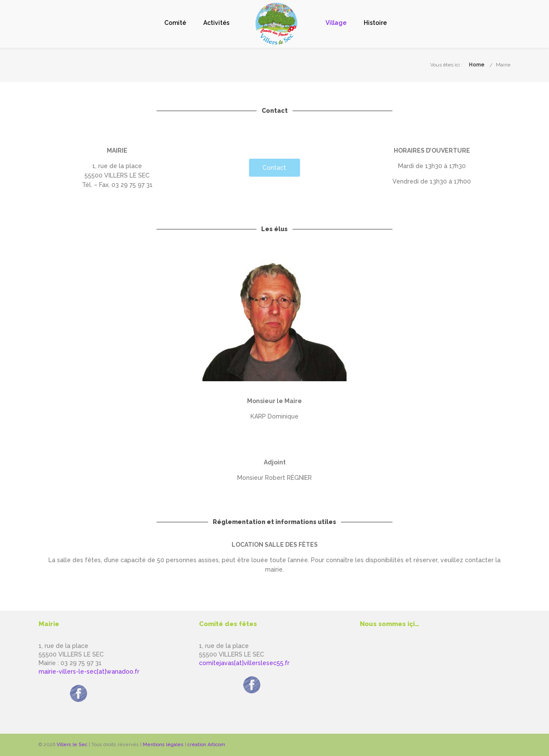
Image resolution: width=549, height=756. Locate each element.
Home (477, 65)
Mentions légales (163, 745)
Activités (216, 23)
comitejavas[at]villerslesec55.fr (244, 663)
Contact (274, 168)
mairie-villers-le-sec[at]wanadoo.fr (89, 672)
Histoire (375, 23)
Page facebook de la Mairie (78, 683)
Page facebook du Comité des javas (252, 674)
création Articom (206, 745)
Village (336, 23)
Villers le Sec (72, 745)
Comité (175, 23)
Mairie (503, 65)
